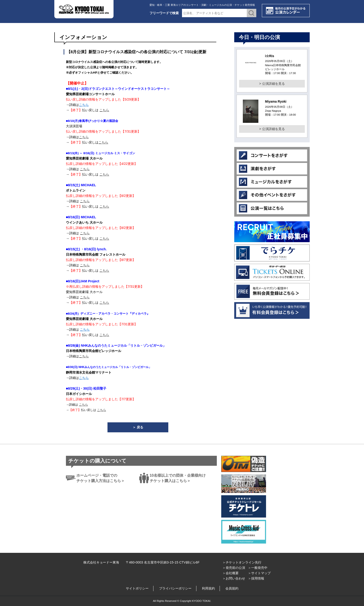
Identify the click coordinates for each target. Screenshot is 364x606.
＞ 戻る (138, 427)
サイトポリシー (137, 588)
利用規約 (208, 588)
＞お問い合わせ (234, 578)
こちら (84, 105)
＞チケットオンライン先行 (242, 562)
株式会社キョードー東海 (101, 562)
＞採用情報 (256, 578)
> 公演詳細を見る (272, 84)
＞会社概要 (231, 573)
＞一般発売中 (258, 568)
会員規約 (232, 588)
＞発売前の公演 (234, 568)
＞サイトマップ (259, 573)
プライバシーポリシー (175, 588)
